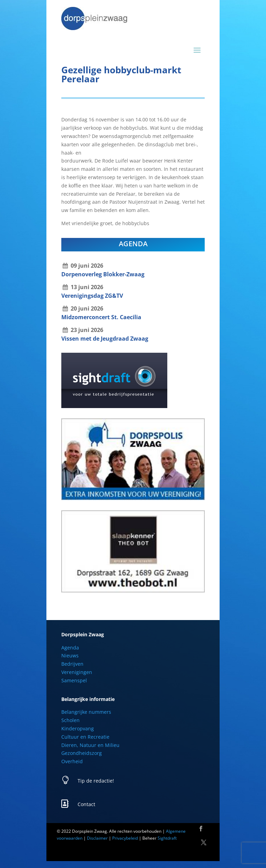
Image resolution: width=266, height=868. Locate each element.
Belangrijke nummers (86, 712)
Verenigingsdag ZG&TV (92, 296)
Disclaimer (97, 838)
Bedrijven (72, 664)
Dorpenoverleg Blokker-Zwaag (103, 274)
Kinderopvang (78, 728)
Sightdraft (167, 838)
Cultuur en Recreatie (85, 737)
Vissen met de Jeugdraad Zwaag (105, 339)
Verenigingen (77, 672)
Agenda (70, 648)
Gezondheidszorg (82, 753)
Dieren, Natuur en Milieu (90, 745)
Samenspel (74, 680)
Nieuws (70, 655)
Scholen (70, 720)
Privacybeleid (125, 838)
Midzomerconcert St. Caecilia (101, 317)
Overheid (72, 761)
